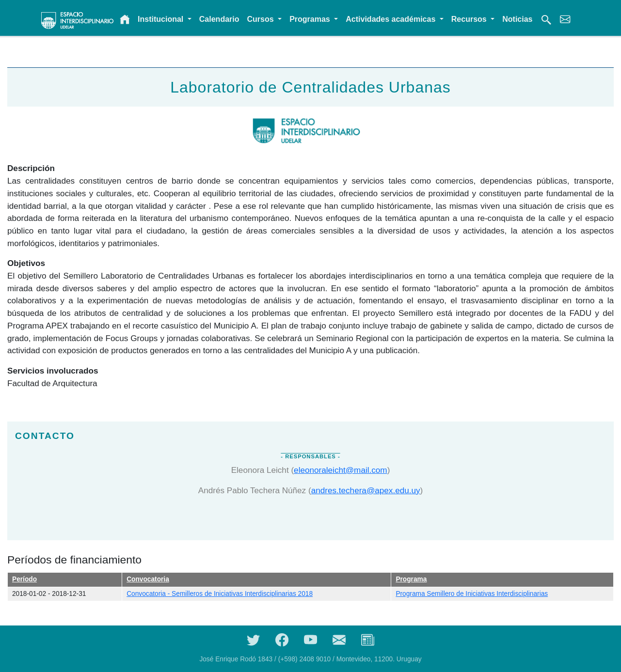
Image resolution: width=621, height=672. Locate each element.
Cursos (262, 19)
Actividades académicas (391, 19)
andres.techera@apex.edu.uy (366, 490)
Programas (311, 19)
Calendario (219, 19)
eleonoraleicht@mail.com (341, 470)
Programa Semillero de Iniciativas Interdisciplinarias (472, 594)
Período (24, 579)
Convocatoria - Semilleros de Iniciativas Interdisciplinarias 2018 (220, 594)
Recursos (470, 19)
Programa (411, 579)
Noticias (517, 19)
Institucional (162, 19)
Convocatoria (148, 579)
